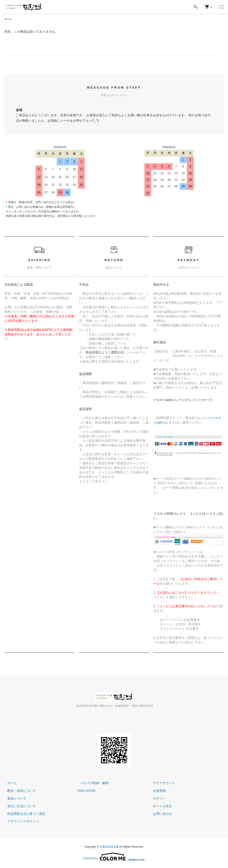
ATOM (91, 791)
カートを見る (160, 806)
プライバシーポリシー (20, 822)
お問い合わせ (160, 814)
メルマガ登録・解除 (92, 783)
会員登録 (157, 791)
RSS (81, 791)
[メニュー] (221, 7)
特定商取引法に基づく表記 (24, 814)
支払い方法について (19, 806)
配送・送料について (19, 791)
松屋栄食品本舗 (109, 847)
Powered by (114, 857)
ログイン (157, 799)
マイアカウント (162, 783)
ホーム (9, 19)
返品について (14, 799)
